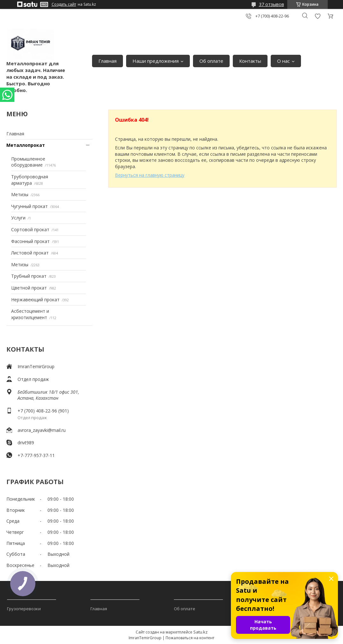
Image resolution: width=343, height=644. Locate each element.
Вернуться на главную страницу (150, 175)
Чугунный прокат (29, 206)
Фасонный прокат (30, 241)
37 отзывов (272, 4)
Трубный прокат (29, 276)
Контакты (250, 61)
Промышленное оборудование (28, 162)
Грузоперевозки (24, 609)
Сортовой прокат (30, 229)
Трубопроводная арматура (30, 180)
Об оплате (211, 61)
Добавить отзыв (318, 16)
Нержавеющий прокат (35, 300)
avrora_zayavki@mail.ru (42, 430)
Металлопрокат (26, 145)
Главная (107, 61)
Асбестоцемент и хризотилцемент (30, 314)
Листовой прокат (30, 253)
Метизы (20, 194)
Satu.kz (200, 632)
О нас (283, 61)
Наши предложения (156, 61)
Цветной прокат (29, 288)
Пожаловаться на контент (190, 638)
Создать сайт (64, 4)
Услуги (18, 218)
